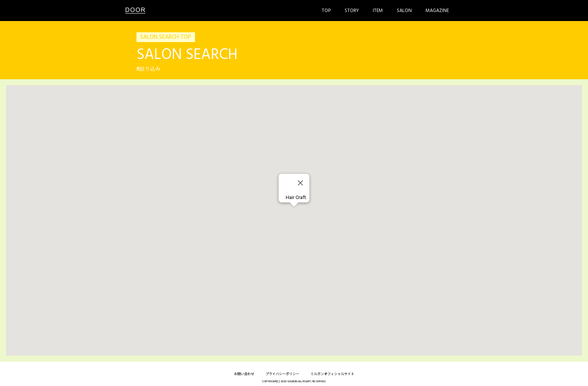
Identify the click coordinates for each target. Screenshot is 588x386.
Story (352, 11)
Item (378, 11)
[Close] (300, 183)
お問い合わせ (244, 374)
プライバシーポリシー (282, 374)
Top (326, 11)
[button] (294, 213)
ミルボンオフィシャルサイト (332, 374)
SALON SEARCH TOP (166, 37)
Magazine (437, 11)
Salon (404, 11)
